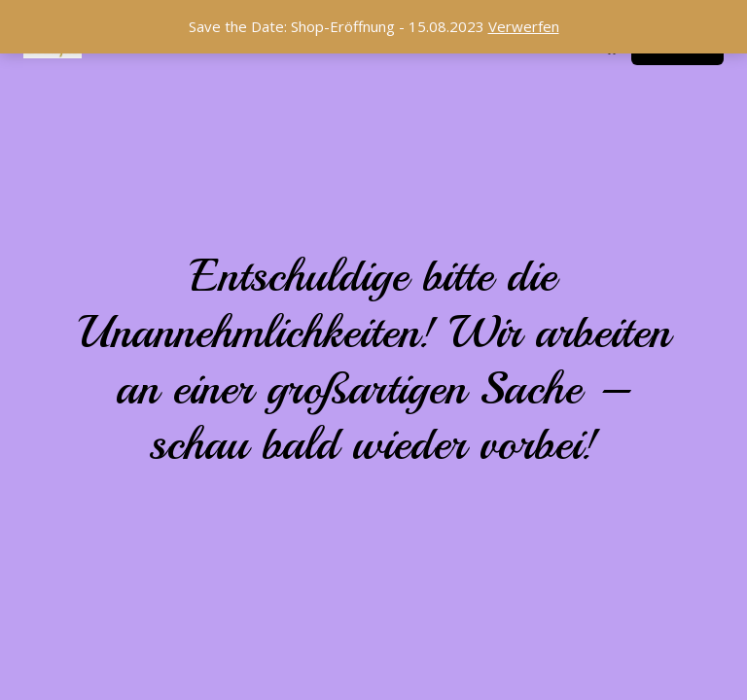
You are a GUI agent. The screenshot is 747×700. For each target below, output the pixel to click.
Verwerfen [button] (524, 26)
